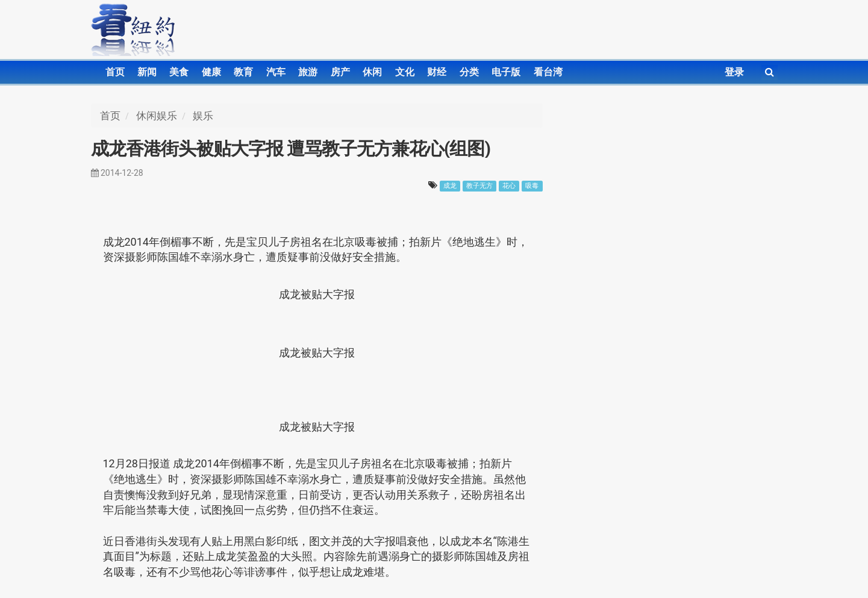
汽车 (276, 72)
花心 (509, 186)
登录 (734, 72)
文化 (405, 72)
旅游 (308, 72)
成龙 (450, 186)
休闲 (372, 72)
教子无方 (479, 186)
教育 (243, 72)
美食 (179, 72)
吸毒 (532, 186)
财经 (437, 72)
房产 (340, 72)
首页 (115, 72)
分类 (469, 72)
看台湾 (548, 72)
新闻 (147, 72)
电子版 (506, 72)
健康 (211, 72)
